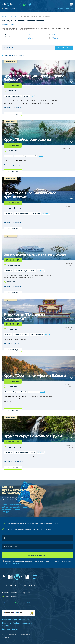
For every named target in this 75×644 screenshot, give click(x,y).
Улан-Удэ (8, 335)
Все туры (60, 8)
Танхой (7, 96)
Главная (4, 16)
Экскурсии (69, 8)
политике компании (12, 563)
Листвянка (8, 156)
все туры (10, 586)
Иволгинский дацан (21, 335)
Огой (26, 96)
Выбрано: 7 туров (8, 24)
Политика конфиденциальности (17, 619)
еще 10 (45, 213)
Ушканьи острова (37, 335)
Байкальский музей (22, 156)
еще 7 (40, 271)
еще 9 (33, 96)
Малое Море (17, 96)
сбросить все (8, 48)
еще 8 (48, 334)
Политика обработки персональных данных (19, 624)
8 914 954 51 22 (11, 8)
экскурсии (28, 586)
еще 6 (41, 156)
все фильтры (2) (62, 48)
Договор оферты (10, 629)
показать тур (13, 114)
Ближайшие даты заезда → (13, 108)
